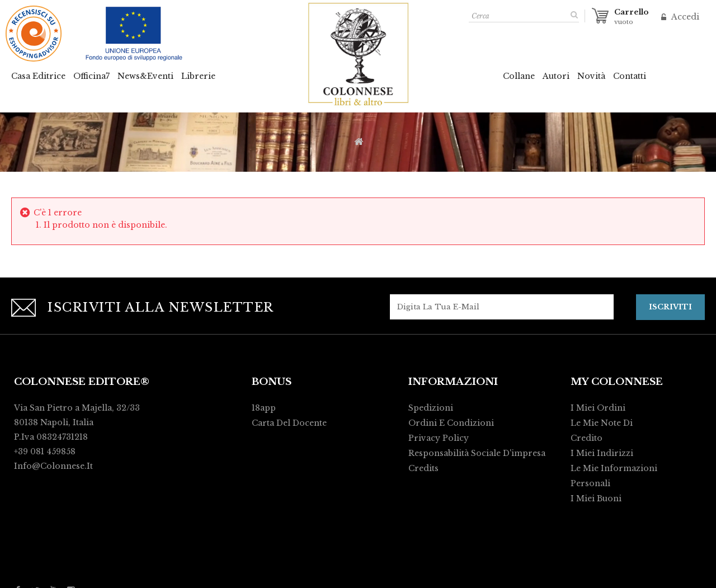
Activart (513, 575)
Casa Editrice (38, 76)
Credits (423, 468)
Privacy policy (439, 438)
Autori (556, 76)
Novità (591, 76)
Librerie (198, 76)
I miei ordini (598, 407)
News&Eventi (145, 76)
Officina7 (91, 76)
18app (264, 407)
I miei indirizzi (602, 453)
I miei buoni (596, 498)
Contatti (630, 76)
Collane (519, 76)
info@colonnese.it (53, 465)
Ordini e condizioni (451, 422)
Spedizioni (431, 407)
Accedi (684, 17)
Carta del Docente (289, 422)
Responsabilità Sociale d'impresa (477, 453)
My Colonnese (617, 381)
